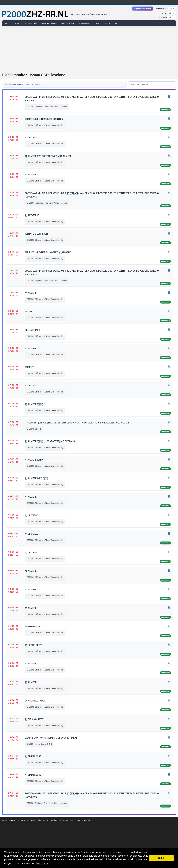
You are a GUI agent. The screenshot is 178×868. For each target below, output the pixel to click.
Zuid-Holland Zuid (30, 23)
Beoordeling (86, 820)
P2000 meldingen (68, 820)
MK (116, 23)
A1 (26, 138)
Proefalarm (49, 107)
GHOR (49, 744)
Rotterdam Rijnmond (49, 23)
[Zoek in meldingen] (152, 85)
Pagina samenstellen (143, 9)
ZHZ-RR (16, 23)
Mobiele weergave (47, 820)
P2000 (58, 820)
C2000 (78, 820)
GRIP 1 (41, 441)
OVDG (46, 478)
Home (7, 23)
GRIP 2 (41, 404)
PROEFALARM (72, 97)
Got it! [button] (161, 858)
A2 (26, 156)
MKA (60, 156)
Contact (98, 23)
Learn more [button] (42, 863)
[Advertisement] (89, 48)
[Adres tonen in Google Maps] (169, 97)
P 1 (26, 423)
